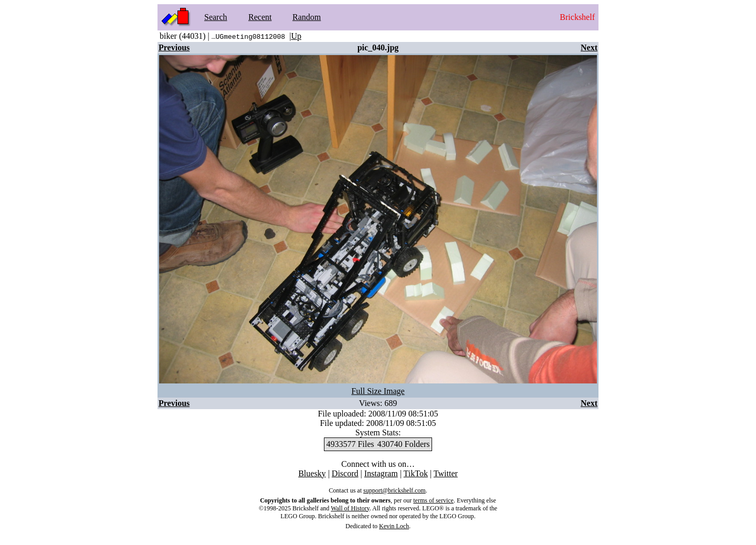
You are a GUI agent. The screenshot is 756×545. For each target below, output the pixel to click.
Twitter (446, 473)
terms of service (433, 500)
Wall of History (350, 508)
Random (307, 17)
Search (216, 17)
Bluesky (312, 473)
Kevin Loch (394, 526)
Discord (345, 473)
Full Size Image (378, 391)
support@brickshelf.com (395, 490)
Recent (260, 17)
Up (296, 36)
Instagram (381, 473)
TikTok (416, 473)
